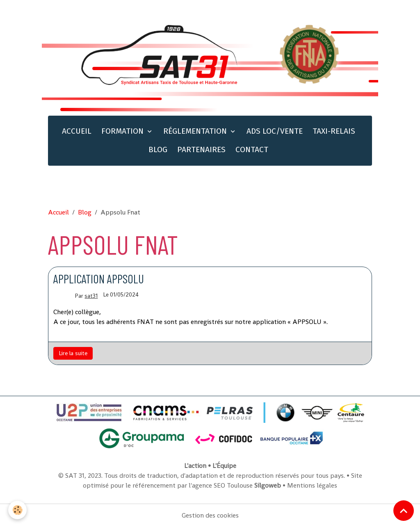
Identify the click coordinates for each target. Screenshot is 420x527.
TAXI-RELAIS (334, 131)
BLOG (158, 149)
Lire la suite (73, 353)
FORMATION (123, 131)
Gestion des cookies (210, 515)
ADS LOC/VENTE (275, 131)
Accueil (58, 212)
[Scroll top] (404, 511)
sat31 (91, 296)
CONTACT (252, 149)
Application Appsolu (99, 279)
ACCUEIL (77, 131)
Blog (85, 212)
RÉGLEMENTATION (196, 131)
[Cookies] (17, 510)
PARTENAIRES (201, 149)
